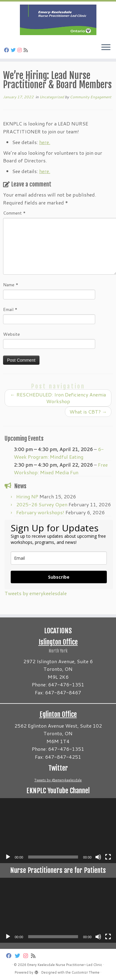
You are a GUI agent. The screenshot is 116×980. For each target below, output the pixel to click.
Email (10, 309)
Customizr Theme (86, 972)
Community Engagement (91, 97)
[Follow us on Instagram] (21, 50)
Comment (14, 213)
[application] (58, 831)
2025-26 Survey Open (42, 504)
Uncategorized (52, 97)
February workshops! (40, 512)
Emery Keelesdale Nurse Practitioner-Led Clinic (65, 965)
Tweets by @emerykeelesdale (58, 780)
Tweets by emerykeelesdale (36, 593)
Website (11, 334)
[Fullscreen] (108, 857)
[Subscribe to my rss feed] (27, 50)
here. (45, 142)
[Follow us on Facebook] (7, 50)
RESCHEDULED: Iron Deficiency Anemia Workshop (58, 398)
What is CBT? (88, 412)
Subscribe (59, 577)
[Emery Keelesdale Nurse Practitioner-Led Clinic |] (58, 20)
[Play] (8, 857)
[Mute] (98, 857)
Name (11, 285)
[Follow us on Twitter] (14, 50)
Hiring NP (27, 496)
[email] (59, 558)
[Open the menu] (106, 48)
